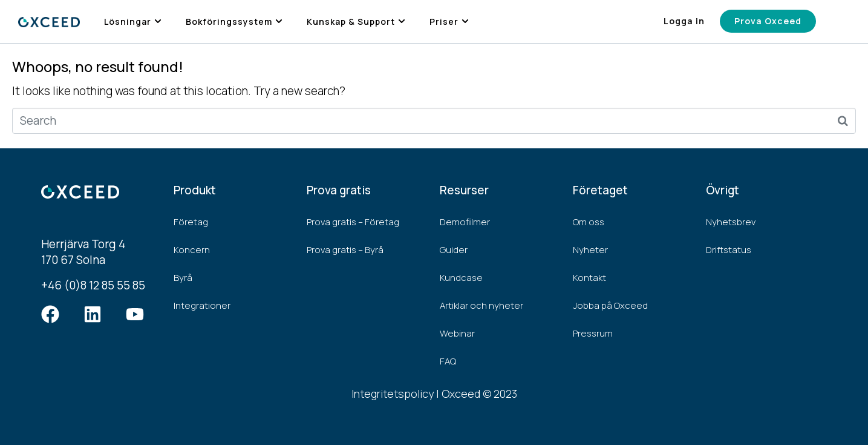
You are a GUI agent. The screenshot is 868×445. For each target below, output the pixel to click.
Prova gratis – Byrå (345, 250)
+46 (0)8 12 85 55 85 (93, 285)
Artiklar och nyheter (481, 305)
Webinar (457, 333)
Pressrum (593, 333)
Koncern (192, 250)
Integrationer (202, 305)
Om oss (589, 222)
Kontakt (589, 278)
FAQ (448, 361)
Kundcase (461, 278)
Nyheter (590, 250)
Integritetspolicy (393, 394)
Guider (454, 250)
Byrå (183, 278)
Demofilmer (465, 222)
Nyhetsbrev (731, 222)
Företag (191, 222)
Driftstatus (729, 250)
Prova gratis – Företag (353, 222)
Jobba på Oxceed (610, 305)
